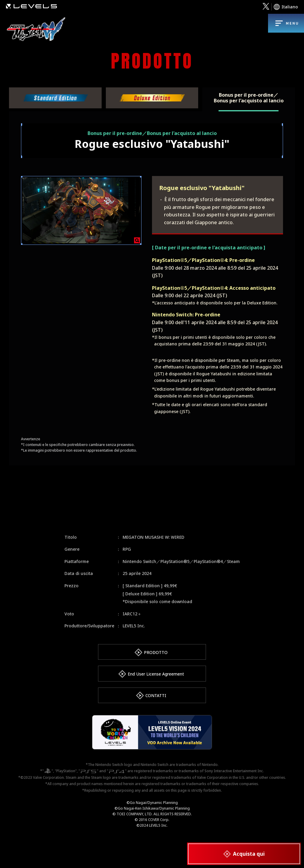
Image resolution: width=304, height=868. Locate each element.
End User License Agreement (156, 675)
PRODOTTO (156, 652)
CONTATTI (156, 698)
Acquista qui (250, 852)
